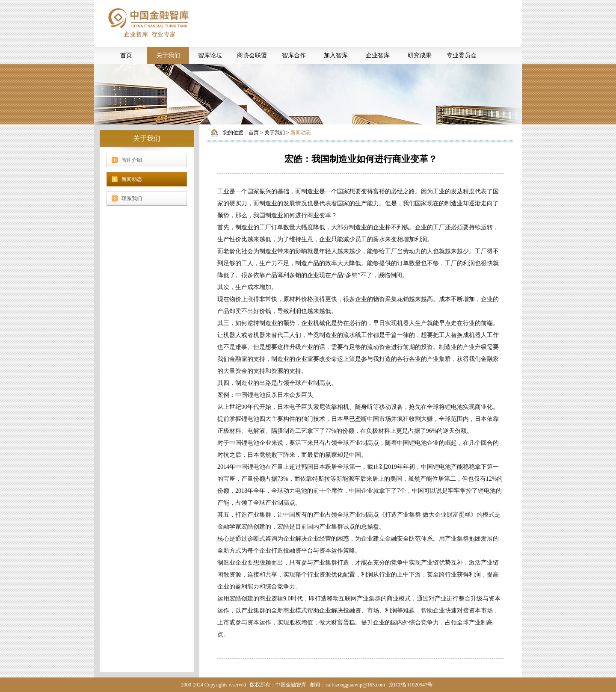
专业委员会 (462, 55)
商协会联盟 (252, 55)
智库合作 (294, 55)
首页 (126, 55)
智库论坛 (210, 55)
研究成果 (420, 55)
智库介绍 (132, 160)
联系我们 (132, 198)
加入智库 (336, 55)
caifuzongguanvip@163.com (355, 685)
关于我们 (168, 55)
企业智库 (378, 55)
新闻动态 (132, 179)
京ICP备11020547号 (411, 685)
